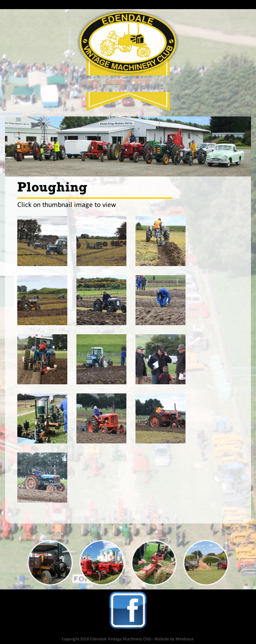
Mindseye (185, 639)
